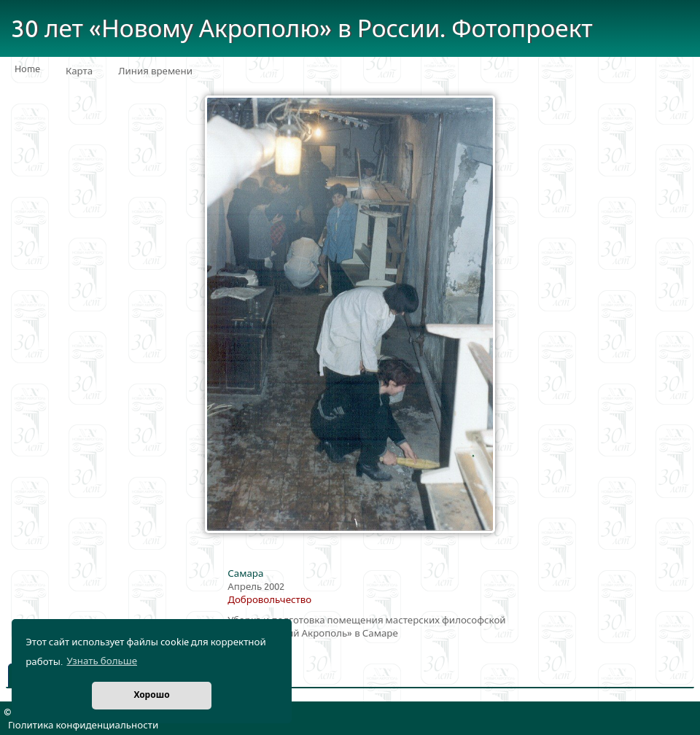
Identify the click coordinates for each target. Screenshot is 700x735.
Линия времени (155, 71)
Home (27, 69)
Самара (245, 574)
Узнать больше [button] (102, 661)
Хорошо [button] (151, 695)
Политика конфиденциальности (83, 726)
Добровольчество (269, 600)
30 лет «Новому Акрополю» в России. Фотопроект (302, 30)
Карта (79, 71)
